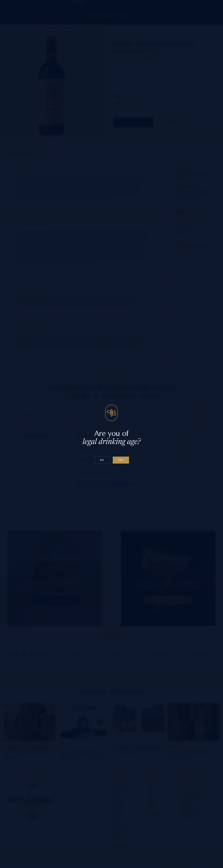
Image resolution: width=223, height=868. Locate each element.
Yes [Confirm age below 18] (121, 460)
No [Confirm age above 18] (102, 460)
